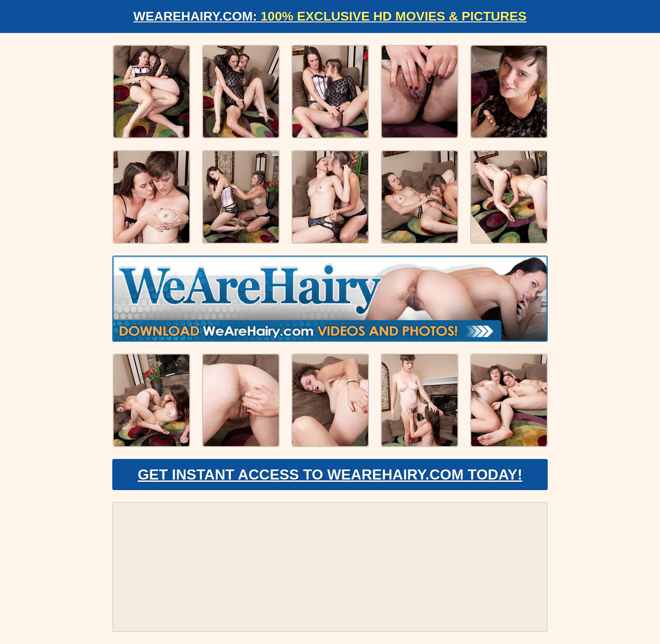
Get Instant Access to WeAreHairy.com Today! (330, 475)
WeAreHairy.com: (330, 16)
